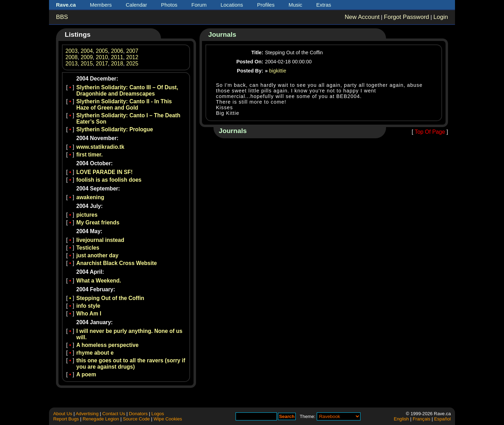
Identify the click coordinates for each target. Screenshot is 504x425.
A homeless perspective (107, 345)
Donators (138, 414)
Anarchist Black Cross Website (117, 263)
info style (88, 306)
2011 (117, 57)
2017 (102, 64)
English (401, 419)
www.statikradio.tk (100, 147)
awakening (90, 197)
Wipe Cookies (168, 419)
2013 (72, 64)
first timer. (89, 155)
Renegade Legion (101, 419)
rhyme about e (95, 353)
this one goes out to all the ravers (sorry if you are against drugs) (131, 364)
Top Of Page (430, 132)
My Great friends (98, 222)
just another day (97, 255)
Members (101, 5)
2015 (87, 64)
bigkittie (278, 71)
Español (442, 419)
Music (295, 5)
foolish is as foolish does (109, 180)
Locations (232, 5)
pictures (87, 215)
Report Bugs (66, 419)
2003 (72, 51)
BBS (62, 17)
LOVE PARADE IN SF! (104, 172)
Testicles (88, 248)
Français (422, 419)
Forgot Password (407, 17)
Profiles (266, 5)
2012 (132, 57)
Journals (222, 34)
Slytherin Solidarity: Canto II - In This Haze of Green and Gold (124, 104)
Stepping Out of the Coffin (110, 298)
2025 (132, 64)
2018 (117, 64)
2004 (87, 51)
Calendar (136, 5)
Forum (199, 5)
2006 (117, 51)
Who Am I (89, 313)
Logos (158, 414)
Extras (324, 5)
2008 (72, 57)
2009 (87, 57)
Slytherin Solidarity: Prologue (115, 129)
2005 (102, 51)
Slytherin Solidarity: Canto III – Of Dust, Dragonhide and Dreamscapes (127, 90)
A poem (86, 374)
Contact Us (114, 414)
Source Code (136, 419)
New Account (362, 17)
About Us (63, 414)
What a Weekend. (99, 281)
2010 (102, 57)
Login (441, 17)
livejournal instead (100, 240)
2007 (132, 51)
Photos (169, 5)
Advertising (87, 414)
